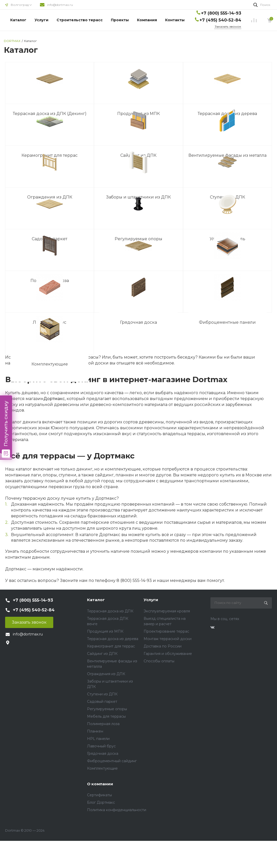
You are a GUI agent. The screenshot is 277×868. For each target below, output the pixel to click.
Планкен (95, 731)
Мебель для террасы (106, 716)
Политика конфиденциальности (117, 810)
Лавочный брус (101, 746)
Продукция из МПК (105, 631)
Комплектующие (50, 364)
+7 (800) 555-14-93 (221, 13)
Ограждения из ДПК (106, 674)
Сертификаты (99, 795)
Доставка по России (163, 646)
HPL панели (98, 739)
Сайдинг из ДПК (102, 654)
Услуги (41, 20)
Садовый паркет (102, 702)
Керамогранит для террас (111, 646)
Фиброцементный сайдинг (112, 761)
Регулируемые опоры (107, 709)
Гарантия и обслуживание (168, 654)
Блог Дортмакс (101, 802)
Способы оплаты (159, 661)
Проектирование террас (166, 631)
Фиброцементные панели (227, 322)
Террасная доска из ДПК (110, 611)
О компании (100, 784)
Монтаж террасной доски (168, 639)
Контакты (175, 20)
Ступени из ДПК (102, 694)
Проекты (120, 20)
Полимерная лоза (103, 724)
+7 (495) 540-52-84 (220, 20)
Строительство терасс (80, 20)
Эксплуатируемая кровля (167, 611)
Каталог (18, 20)
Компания (147, 20)
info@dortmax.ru (60, 5)
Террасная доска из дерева (113, 639)
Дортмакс (54, 399)
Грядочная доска (138, 322)
